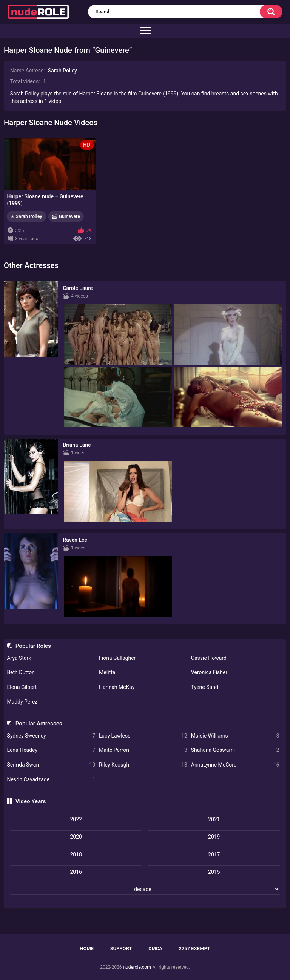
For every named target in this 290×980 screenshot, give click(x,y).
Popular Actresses (39, 724)
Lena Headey (51, 750)
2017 (214, 854)
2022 (76, 819)
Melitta (107, 672)
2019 (214, 837)
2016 (76, 872)
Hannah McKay (117, 687)
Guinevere (70, 216)
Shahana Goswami (235, 750)
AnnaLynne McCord (235, 765)
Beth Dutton (21, 672)
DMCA (155, 949)
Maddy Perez (22, 702)
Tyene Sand (205, 687)
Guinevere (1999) (158, 94)
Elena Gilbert (22, 687)
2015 (214, 872)
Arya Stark (19, 658)
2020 (76, 837)
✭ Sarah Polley (26, 216)
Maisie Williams (235, 736)
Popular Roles (33, 646)
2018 (76, 854)
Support (121, 949)
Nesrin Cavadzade (51, 780)
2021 (214, 819)
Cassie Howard (209, 658)
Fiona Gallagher (117, 658)
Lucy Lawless (143, 736)
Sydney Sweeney (51, 736)
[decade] (145, 889)
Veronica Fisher (209, 672)
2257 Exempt (194, 949)
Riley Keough (143, 765)
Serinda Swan (51, 765)
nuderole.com (137, 967)
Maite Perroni (143, 750)
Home (87, 949)
